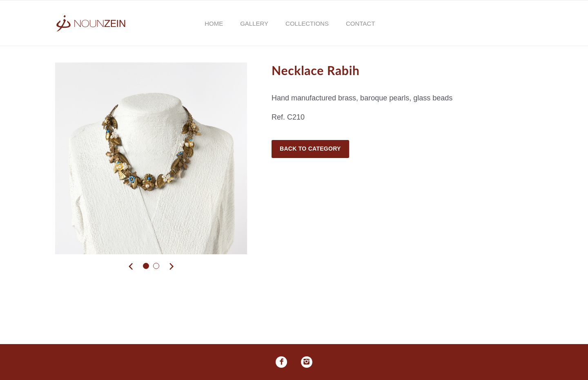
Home (214, 23)
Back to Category (310, 149)
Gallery (254, 23)
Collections (307, 23)
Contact (360, 23)
